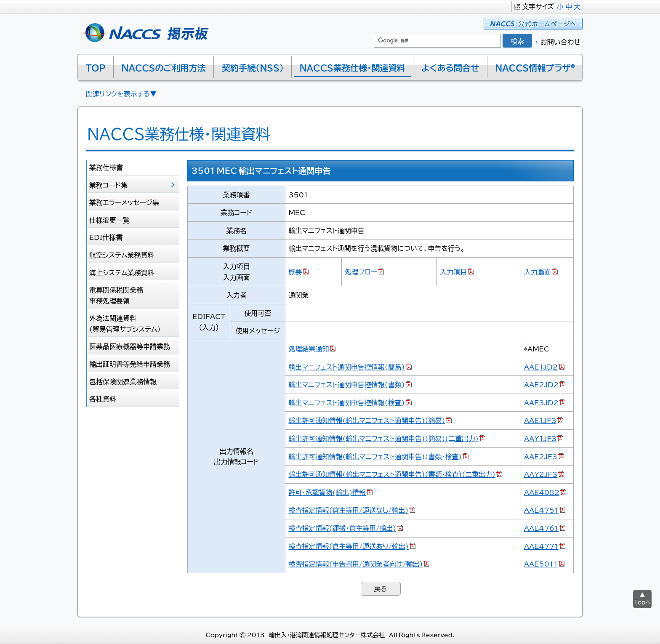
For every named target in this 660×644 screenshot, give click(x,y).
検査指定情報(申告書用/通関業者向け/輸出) (355, 564)
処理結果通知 (309, 349)
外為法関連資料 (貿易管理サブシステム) (125, 323)
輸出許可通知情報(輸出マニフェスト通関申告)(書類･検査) (375, 456)
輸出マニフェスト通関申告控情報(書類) (346, 384)
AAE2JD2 (541, 384)
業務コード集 (108, 185)
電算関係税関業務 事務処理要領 (116, 295)
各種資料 (103, 399)
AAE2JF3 (541, 456)
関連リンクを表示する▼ (121, 93)
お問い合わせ (560, 42)
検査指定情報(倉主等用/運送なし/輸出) (348, 510)
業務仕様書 (106, 167)
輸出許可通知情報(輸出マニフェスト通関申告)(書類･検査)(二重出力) (392, 474)
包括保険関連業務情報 (123, 381)
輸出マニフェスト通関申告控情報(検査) (346, 402)
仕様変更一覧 (109, 220)
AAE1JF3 (540, 420)
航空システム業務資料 (122, 255)
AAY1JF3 (540, 438)
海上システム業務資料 (122, 272)
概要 (295, 271)
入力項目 (453, 271)
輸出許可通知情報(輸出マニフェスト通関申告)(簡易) (367, 420)
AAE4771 (541, 546)
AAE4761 (541, 528)
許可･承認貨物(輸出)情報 (327, 492)
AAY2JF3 (541, 474)
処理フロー (361, 271)
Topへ (642, 602)
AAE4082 (542, 492)
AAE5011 (541, 564)
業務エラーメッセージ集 (124, 202)
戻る (380, 588)
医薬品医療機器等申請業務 (130, 346)
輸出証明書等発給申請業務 (130, 364)
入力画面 (538, 271)
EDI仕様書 (106, 237)
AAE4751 (541, 510)
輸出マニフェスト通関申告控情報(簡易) (346, 367)
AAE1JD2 (541, 367)
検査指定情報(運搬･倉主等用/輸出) (342, 528)
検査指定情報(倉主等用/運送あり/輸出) (348, 546)
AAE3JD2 (541, 402)
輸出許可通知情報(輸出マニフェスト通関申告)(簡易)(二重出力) (383, 438)
